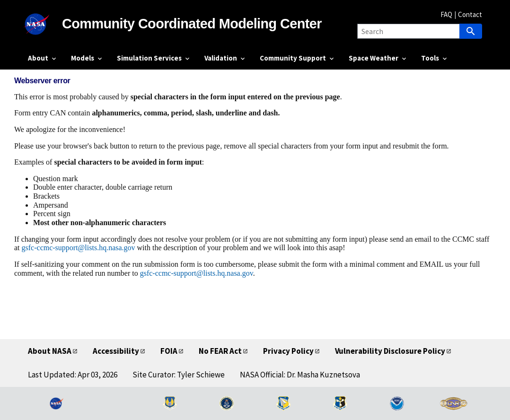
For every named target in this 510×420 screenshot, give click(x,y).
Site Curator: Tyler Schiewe (179, 375)
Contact (470, 14)
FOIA (169, 351)
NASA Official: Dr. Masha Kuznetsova (300, 375)
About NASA (50, 351)
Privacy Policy (288, 351)
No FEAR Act (220, 351)
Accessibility (116, 351)
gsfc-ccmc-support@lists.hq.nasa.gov (79, 248)
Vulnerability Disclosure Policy (390, 351)
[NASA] (45, 24)
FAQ (446, 14)
